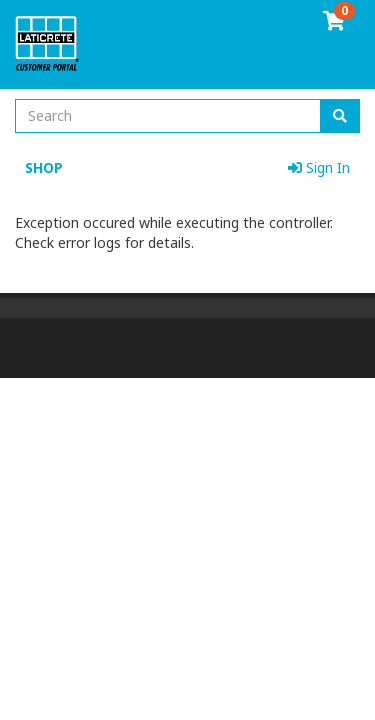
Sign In (319, 167)
